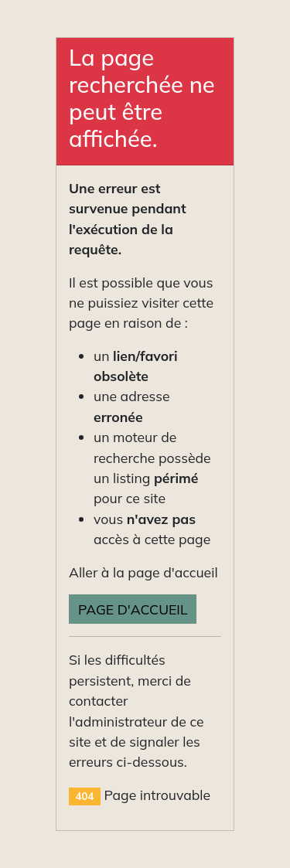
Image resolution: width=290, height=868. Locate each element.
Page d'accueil (133, 609)
